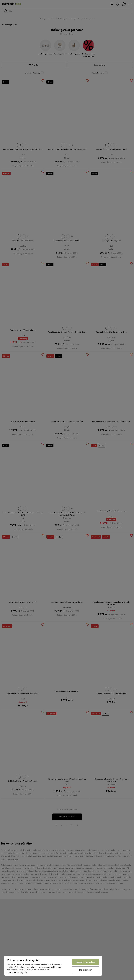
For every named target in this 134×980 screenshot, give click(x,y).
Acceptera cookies (86, 962)
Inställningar (85, 970)
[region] (53, 966)
